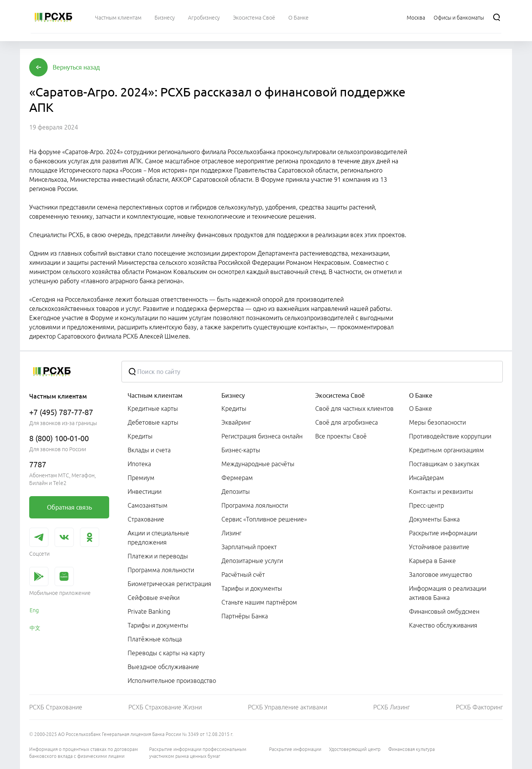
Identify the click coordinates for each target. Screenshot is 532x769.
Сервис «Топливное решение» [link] (264, 519)
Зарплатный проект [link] (249, 547)
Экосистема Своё (340, 395)
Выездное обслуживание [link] (163, 667)
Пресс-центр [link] (426, 505)
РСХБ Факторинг (479, 707)
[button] (76, 67)
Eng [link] (34, 610)
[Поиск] (497, 17)
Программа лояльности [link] (161, 570)
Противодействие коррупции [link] (450, 436)
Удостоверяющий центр (355, 749)
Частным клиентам (155, 395)
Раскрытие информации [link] (443, 533)
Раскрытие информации (295, 749)
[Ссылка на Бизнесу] (165, 17)
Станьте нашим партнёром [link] (259, 602)
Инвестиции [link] (145, 492)
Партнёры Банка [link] (245, 616)
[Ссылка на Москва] (416, 17)
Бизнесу (233, 395)
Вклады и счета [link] (149, 450)
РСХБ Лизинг (392, 707)
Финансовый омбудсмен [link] (444, 611)
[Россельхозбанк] (53, 17)
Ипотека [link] (139, 464)
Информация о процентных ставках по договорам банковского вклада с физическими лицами (84, 753)
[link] (69, 507)
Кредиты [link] (140, 436)
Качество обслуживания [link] (443, 625)
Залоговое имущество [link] (441, 575)
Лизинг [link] (231, 533)
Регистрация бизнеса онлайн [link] (262, 436)
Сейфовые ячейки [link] (154, 598)
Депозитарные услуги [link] (252, 561)
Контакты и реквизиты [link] (441, 492)
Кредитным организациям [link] (446, 450)
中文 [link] (35, 628)
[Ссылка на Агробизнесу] (204, 17)
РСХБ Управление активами (288, 707)
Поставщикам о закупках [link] (444, 464)
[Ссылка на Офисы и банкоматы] (459, 17)
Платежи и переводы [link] (158, 556)
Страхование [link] (146, 519)
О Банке (421, 395)
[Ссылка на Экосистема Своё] (254, 17)
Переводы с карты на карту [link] (166, 653)
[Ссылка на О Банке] (298, 17)
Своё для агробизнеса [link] (347, 422)
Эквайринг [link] (236, 422)
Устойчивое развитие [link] (439, 547)
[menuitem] (118, 17)
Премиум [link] (141, 478)
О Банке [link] (421, 409)
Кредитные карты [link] (153, 409)
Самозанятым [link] (148, 505)
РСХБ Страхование (56, 707)
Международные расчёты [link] (258, 464)
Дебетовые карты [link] (153, 422)
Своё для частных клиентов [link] (354, 409)
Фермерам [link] (237, 478)
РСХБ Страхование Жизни (165, 707)
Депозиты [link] (236, 492)
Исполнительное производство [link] (172, 681)
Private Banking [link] (149, 611)
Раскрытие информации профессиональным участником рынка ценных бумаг (198, 753)
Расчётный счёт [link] (243, 575)
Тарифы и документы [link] (158, 625)
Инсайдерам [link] (426, 478)
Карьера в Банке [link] (432, 561)
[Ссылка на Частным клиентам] (118, 17)
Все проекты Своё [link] (341, 436)
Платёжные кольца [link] (155, 639)
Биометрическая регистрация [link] (170, 584)
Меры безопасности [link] (437, 422)
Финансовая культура (411, 749)
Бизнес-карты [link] (241, 450)
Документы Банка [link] (434, 519)
